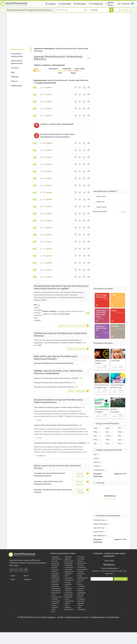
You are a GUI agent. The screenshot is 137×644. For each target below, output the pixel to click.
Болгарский (55, 563)
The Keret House (99, 520)
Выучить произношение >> (109, 568)
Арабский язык (56, 559)
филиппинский (82, 569)
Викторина (80, 4)
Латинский (54, 586)
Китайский (54, 565)
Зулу (53, 612)
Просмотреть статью (81, 416)
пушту (53, 595)
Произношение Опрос (100, 212)
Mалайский (68, 588)
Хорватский (68, 565)
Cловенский (55, 601)
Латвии (66, 586)
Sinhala (66, 599)
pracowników (98, 532)
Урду (78, 607)
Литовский (80, 586)
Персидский (68, 595)
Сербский (54, 599)
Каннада (67, 582)
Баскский (54, 561)
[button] (73, 326)
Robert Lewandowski (96, 432)
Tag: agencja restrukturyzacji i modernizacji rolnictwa (58, 407)
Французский (68, 572)
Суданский (54, 603)
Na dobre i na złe (120, 443)
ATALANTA (120, 436)
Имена (12, 579)
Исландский (68, 578)
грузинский (55, 574)
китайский (67, 591)
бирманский (68, 563)
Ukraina (108, 440)
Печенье (86, 617)
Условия (60, 617)
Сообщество (96, 4)
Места (25, 576)
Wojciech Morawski (100, 524)
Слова (12, 576)
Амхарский (80, 557)
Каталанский (81, 563)
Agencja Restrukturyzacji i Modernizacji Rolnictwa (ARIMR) (60, 443)
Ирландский (55, 580)
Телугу (66, 605)
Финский (54, 572)
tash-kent (101, 202)
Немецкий (67, 574)
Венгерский (55, 578)
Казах (79, 582)
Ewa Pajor (96, 436)
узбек (53, 610)
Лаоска (79, 584)
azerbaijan (80, 559)
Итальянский (68, 580)
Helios (120, 432)
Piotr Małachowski (108, 443)
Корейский (67, 584)
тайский (79, 605)
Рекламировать (113, 617)
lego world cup (99, 528)
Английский (81, 567)
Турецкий (54, 607)
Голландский (68, 567)
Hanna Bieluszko (100, 536)
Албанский (67, 557)
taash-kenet (102, 207)
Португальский (56, 597)
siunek (96, 458)
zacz (95, 454)
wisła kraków (96, 428)
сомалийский (68, 601)
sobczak (96, 466)
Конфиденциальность (98, 617)
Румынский (68, 597)
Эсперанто (55, 569)
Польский (80, 595)
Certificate (124, 4)
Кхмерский (54, 584)
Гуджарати (54, 576)
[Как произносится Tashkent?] (118, 192)
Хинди (79, 576)
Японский (80, 580)
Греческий (80, 574)
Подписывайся (121, 579)
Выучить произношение (110, 499)
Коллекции (64, 4)
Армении (67, 559)
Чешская (80, 565)
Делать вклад (109, 4)
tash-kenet (101, 196)
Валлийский (81, 610)
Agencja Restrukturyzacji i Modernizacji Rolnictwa (54, 363)
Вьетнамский (68, 610)
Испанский (80, 601)
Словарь (50, 4)
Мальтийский (55, 591)
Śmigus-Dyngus (96, 440)
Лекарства (27, 579)
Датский (54, 567)
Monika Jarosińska (108, 428)
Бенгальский (68, 561)
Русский (80, 597)
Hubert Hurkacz (108, 432)
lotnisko (120, 428)
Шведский (80, 603)
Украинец (67, 607)
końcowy (97, 462)
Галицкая (80, 572)
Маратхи (80, 591)
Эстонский (67, 569)
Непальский (68, 593)
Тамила (53, 605)
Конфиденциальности (73, 617)
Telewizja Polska (96, 443)
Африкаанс (55, 557)
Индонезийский (82, 578)
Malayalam (81, 588)
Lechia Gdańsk (120, 440)
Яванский (54, 582)
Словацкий (81, 599)
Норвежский (81, 593)
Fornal (108, 436)
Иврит (66, 576)
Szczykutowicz (99, 470)
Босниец (80, 561)
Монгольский (55, 593)
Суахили (67, 603)
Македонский (55, 588)
